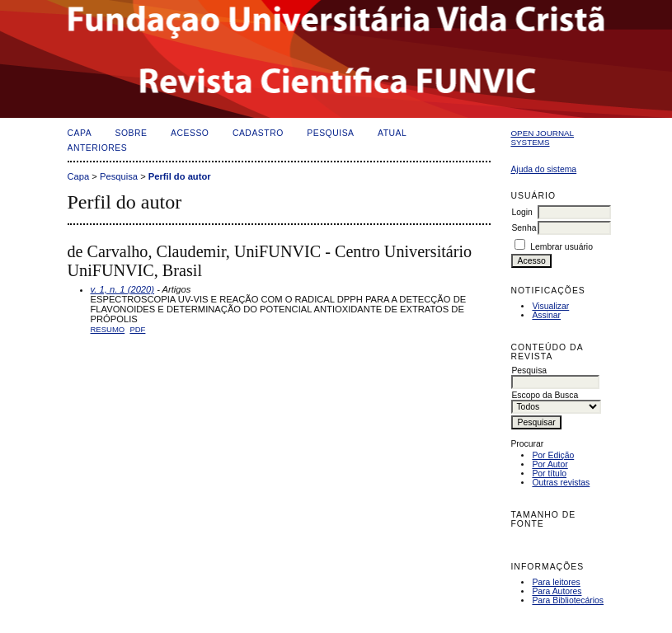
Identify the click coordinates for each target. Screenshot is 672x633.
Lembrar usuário (562, 247)
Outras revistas (561, 483)
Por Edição (553, 455)
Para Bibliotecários (568, 600)
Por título (549, 474)
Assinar (546, 315)
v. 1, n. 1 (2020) (123, 289)
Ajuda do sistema (543, 169)
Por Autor (550, 464)
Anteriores (98, 148)
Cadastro (258, 133)
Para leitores (556, 582)
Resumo (108, 329)
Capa (80, 133)
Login (522, 212)
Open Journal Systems (542, 138)
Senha (524, 228)
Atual (392, 133)
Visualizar (550, 306)
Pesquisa (330, 133)
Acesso (190, 133)
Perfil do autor (180, 176)
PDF (137, 329)
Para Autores (557, 591)
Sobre (132, 133)
